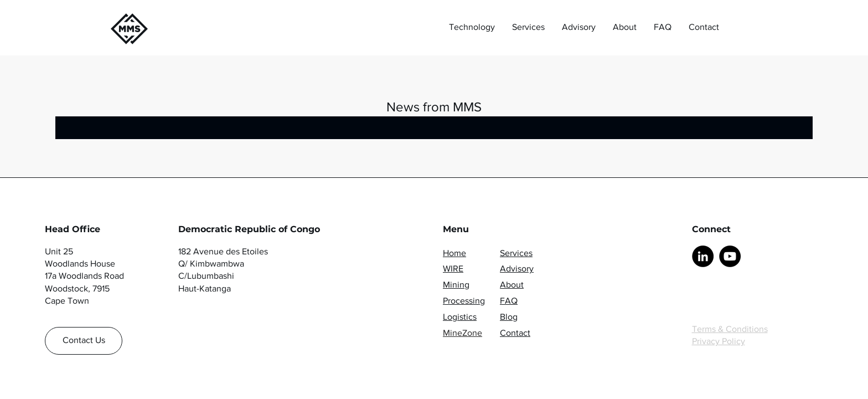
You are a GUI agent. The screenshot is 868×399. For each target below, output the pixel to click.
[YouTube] (730, 256)
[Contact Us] (84, 341)
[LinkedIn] (703, 256)
